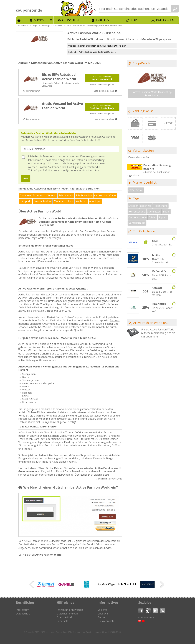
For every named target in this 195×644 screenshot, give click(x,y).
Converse (25, 195)
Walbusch (81, 201)
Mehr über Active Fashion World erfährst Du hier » (92, 52)
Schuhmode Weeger (45, 195)
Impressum (23, 610)
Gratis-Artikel (64, 617)
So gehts (103, 610)
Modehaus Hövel (64, 201)
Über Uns (103, 614)
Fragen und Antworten (70, 610)
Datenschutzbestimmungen (59, 156)
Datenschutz (23, 614)
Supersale (62, 621)
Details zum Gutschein (104, 91)
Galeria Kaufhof (43, 201)
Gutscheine (71, 20)
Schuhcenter (66, 195)
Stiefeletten (154, 212)
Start (19, 20)
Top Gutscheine (144, 231)
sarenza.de (101, 195)
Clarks (113, 195)
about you (95, 201)
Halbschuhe (161, 206)
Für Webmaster (107, 621)
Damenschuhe (94, 295)
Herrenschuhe (137, 212)
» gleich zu (42, 555)
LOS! (25, 179)
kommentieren (33, 91)
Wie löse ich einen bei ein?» (98, 46)
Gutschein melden (67, 614)
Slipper (109, 324)
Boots (166, 212)
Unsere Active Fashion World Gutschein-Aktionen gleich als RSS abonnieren (158, 333)
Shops (39, 20)
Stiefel (153, 217)
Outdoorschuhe (138, 217)
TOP (134, 20)
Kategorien (165, 20)
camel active (136, 190)
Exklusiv (103, 20)
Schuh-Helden (84, 195)
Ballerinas (146, 206)
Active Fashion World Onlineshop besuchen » (152, 94)
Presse (101, 617)
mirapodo (26, 201)
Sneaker (115, 320)
